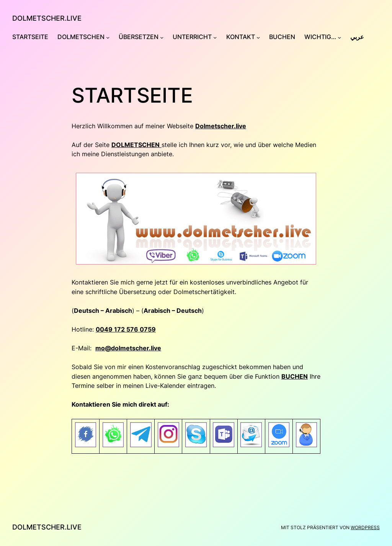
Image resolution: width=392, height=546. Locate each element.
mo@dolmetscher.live (128, 348)
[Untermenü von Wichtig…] (339, 37)
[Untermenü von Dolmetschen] (108, 37)
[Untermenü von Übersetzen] (162, 37)
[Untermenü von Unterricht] (215, 37)
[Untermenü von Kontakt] (258, 37)
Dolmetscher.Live (47, 18)
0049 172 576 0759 (126, 329)
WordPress (365, 527)
